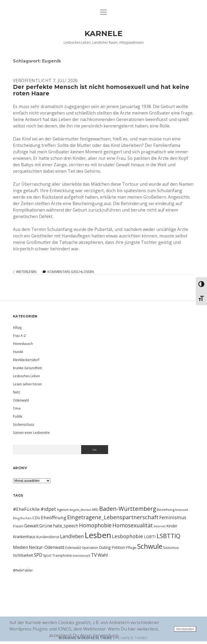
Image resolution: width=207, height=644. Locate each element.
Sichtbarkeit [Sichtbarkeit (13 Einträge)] (23, 555)
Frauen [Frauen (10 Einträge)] (18, 526)
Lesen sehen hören (27, 384)
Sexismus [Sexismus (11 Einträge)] (171, 548)
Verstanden (185, 629)
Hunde (18, 352)
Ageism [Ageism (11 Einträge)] (63, 510)
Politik (18, 416)
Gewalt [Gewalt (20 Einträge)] (31, 526)
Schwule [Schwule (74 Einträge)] (150, 546)
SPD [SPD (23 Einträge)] (38, 555)
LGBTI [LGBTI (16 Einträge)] (150, 536)
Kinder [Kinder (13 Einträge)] (172, 526)
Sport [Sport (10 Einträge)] (47, 555)
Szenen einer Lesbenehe (31, 433)
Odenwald (21, 400)
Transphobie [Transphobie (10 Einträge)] (62, 555)
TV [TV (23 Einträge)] (94, 555)
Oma (17, 408)
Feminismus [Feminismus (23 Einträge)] (173, 517)
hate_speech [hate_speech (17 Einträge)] (66, 526)
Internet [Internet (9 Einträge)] (160, 526)
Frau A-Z (19, 336)
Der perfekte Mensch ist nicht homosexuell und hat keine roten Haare (101, 90)
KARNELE (104, 33)
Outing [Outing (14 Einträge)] (105, 547)
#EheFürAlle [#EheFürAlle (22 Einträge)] (26, 509)
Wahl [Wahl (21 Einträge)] (103, 555)
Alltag (17, 328)
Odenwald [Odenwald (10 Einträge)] (73, 548)
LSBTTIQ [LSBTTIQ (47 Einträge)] (168, 536)
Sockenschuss (23, 425)
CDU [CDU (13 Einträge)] (36, 518)
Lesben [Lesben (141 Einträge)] (98, 535)
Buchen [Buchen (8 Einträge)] (26, 518)
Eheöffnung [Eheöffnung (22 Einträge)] (54, 517)
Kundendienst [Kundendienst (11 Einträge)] (48, 537)
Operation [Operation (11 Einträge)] (90, 548)
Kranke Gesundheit (27, 368)
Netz (16, 392)
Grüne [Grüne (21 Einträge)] (46, 526)
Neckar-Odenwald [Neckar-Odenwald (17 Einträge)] (46, 547)
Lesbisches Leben (26, 376)
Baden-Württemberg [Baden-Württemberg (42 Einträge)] (128, 509)
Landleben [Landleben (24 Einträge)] (72, 536)
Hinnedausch (23, 344)
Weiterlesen (26, 272)
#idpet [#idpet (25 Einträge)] (48, 509)
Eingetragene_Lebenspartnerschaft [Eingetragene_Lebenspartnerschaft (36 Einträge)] (113, 517)
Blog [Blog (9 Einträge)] (16, 518)
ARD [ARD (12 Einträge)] (95, 510)
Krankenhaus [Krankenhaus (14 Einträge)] (24, 537)
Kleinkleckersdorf (26, 360)
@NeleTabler (23, 570)
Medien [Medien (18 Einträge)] (20, 547)
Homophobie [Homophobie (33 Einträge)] (95, 525)
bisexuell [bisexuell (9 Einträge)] (182, 510)
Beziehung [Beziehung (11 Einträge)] (166, 510)
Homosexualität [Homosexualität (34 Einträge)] (133, 525)
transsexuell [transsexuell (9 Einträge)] (82, 555)
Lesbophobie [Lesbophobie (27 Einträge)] (127, 536)
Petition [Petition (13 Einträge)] (118, 547)
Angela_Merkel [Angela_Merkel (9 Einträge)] (80, 510)
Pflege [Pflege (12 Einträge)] (131, 548)
